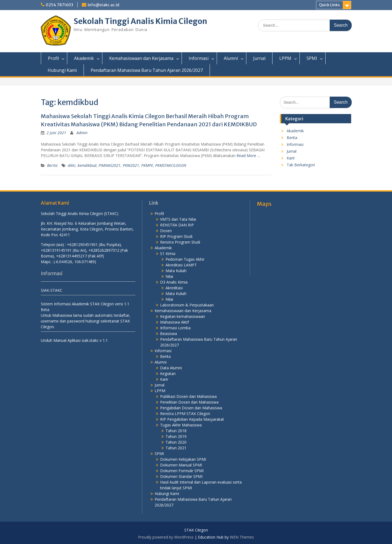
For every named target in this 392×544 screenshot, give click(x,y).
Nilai (169, 276)
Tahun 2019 (176, 436)
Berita (52, 165)
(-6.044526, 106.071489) (75, 262)
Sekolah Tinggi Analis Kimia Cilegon (140, 21)
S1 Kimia (168, 253)
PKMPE (147, 165)
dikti (72, 165)
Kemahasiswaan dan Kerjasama (141, 58)
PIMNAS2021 (110, 165)
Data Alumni (171, 368)
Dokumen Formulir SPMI (182, 471)
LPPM (285, 58)
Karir (291, 158)
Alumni (231, 58)
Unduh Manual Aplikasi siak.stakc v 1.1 (74, 340)
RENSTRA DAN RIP (177, 225)
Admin (82, 133)
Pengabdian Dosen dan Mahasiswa (191, 408)
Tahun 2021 (176, 448)
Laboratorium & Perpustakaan (187, 305)
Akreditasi (174, 288)
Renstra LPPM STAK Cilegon (185, 414)
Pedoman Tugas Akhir (185, 259)
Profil (53, 58)
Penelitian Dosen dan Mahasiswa (189, 402)
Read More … (248, 156)
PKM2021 (131, 165)
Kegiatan (168, 374)
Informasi (199, 58)
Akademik (84, 58)
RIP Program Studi (176, 236)
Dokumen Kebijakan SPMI (183, 459)
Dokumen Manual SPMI (181, 465)
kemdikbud (87, 165)
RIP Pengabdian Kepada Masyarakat (192, 419)
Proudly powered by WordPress (166, 537)
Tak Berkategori (301, 165)
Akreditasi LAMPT (181, 265)
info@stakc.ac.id (103, 5)
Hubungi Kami (62, 70)
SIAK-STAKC (52, 290)
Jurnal (259, 58)
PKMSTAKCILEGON (171, 165)
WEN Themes (242, 537)
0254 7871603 (59, 5)
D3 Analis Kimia (174, 282)
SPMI (312, 58)
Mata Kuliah (176, 271)
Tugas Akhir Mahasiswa (181, 425)
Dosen (166, 231)
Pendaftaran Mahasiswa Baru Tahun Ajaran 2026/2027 (147, 70)
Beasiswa (169, 334)
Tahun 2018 (176, 431)
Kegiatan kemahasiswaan (183, 316)
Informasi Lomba (175, 328)
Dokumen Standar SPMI (181, 476)
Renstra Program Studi (180, 242)
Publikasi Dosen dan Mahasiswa (188, 396)
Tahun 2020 (176, 442)
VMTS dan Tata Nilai (178, 219)
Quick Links (329, 5)
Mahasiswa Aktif (174, 322)
